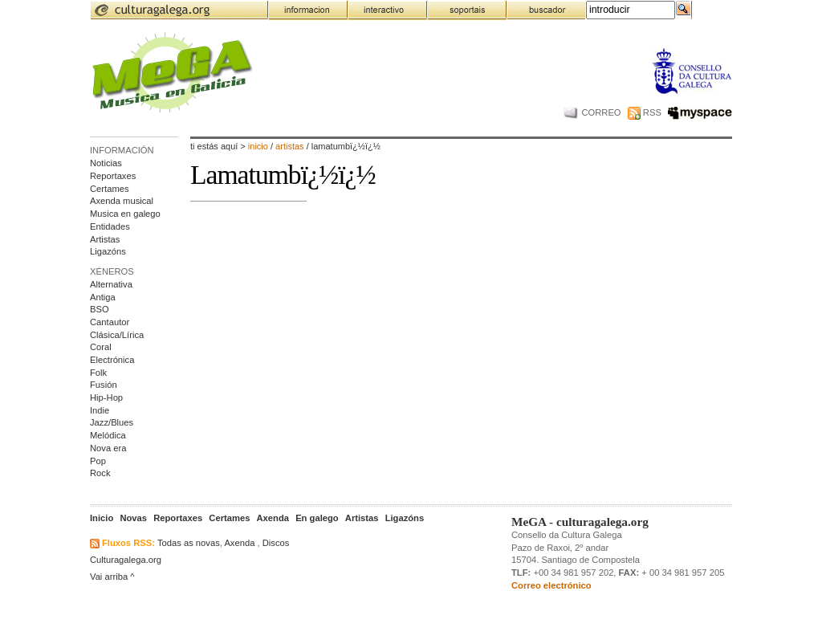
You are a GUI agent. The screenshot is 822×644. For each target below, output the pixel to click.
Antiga (103, 297)
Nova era (108, 448)
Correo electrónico (551, 585)
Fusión (104, 385)
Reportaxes (113, 176)
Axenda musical (122, 201)
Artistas (105, 239)
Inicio (258, 146)
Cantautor (110, 322)
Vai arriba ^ (112, 577)
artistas (291, 146)
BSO (100, 309)
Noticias (106, 163)
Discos (276, 543)
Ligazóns (108, 251)
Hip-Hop (106, 397)
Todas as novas (189, 543)
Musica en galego (125, 214)
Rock (100, 473)
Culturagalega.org (126, 560)
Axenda (239, 543)
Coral (101, 347)
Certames (110, 189)
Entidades (110, 226)
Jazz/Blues (112, 422)
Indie (100, 410)
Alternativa (111, 284)
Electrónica (112, 360)
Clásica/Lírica (117, 335)
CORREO (592, 112)
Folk (98, 373)
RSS (645, 112)
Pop (98, 461)
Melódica (108, 435)
